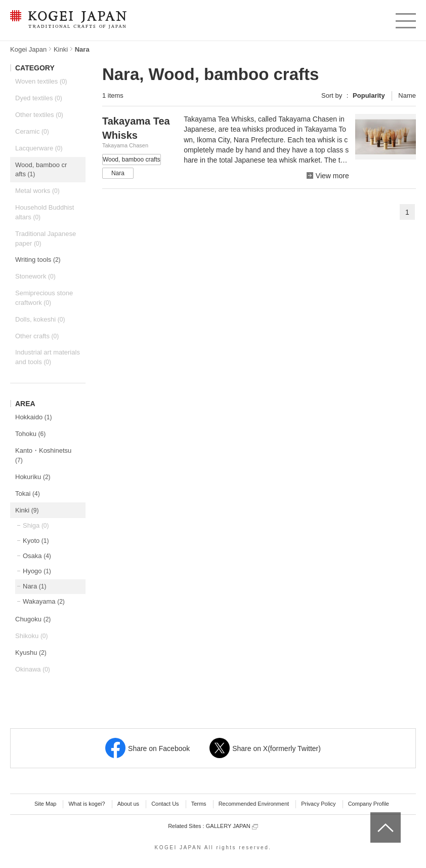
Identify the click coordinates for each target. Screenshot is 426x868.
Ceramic (32, 131)
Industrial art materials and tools (48, 357)
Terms (199, 804)
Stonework (35, 276)
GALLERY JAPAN (232, 826)
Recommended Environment (254, 804)
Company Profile (369, 804)
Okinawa (33, 669)
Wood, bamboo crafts (41, 170)
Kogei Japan (28, 49)
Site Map (45, 804)
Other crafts (37, 336)
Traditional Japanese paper (46, 239)
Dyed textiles (39, 98)
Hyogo (37, 571)
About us (128, 804)
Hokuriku (33, 477)
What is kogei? (87, 804)
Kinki (61, 49)
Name (407, 95)
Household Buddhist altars (45, 212)
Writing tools (38, 260)
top (374, 816)
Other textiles (39, 115)
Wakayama (44, 601)
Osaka (37, 556)
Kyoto (36, 541)
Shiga (36, 525)
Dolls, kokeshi (40, 319)
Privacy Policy (318, 804)
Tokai (28, 494)
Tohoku (30, 434)
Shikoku (32, 636)
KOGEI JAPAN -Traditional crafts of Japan (68, 20)
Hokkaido (33, 417)
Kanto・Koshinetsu (43, 455)
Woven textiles (41, 81)
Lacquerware (39, 148)
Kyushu (31, 653)
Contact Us (165, 804)
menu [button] (405, 18)
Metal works (37, 191)
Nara (34, 586)
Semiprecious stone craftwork (44, 298)
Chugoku (33, 619)
